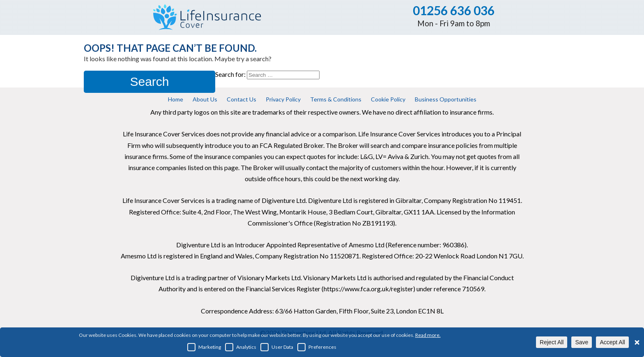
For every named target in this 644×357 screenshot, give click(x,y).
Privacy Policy (283, 99)
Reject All (552, 342)
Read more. (428, 335)
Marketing (204, 347)
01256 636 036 (454, 10)
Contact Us (241, 99)
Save (582, 342)
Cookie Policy (388, 99)
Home (176, 99)
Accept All (612, 342)
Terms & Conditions (336, 99)
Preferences (317, 347)
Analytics (241, 347)
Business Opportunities (446, 99)
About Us (205, 99)
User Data (277, 347)
